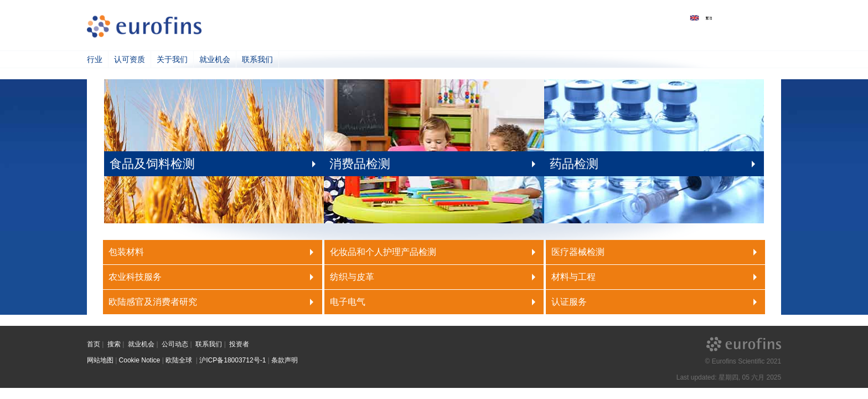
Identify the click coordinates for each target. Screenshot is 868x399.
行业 (95, 59)
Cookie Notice (140, 360)
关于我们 (172, 59)
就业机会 (215, 59)
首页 (94, 344)
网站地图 (100, 360)
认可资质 (130, 59)
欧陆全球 (180, 360)
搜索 (114, 344)
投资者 (239, 344)
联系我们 (257, 59)
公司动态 (175, 344)
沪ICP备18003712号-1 (232, 360)
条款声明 (285, 360)
